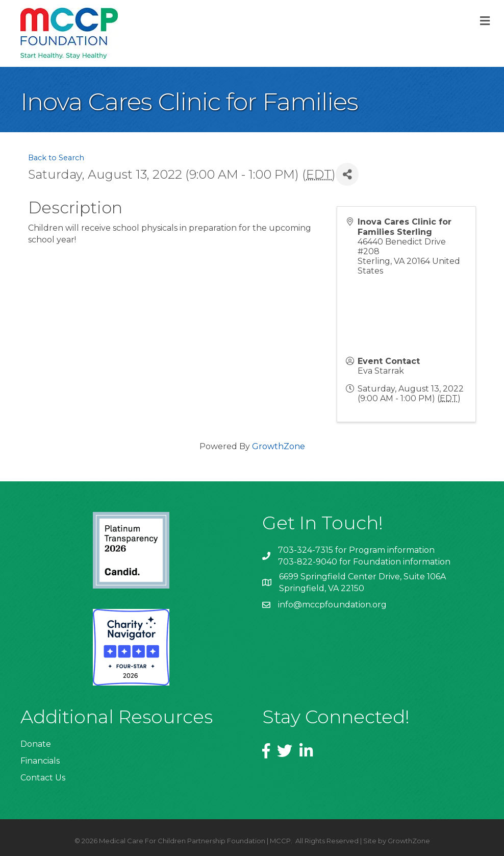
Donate (36, 744)
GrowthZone (279, 446)
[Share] (347, 174)
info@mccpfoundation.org (332, 605)
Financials (40, 761)
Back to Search (56, 158)
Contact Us (43, 778)
